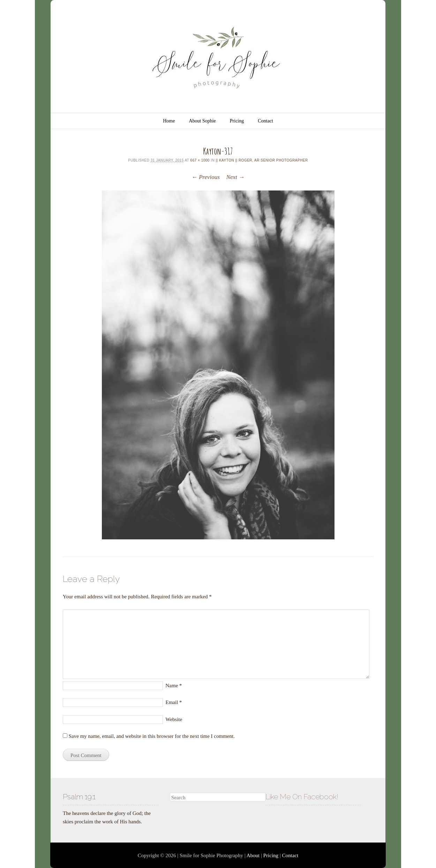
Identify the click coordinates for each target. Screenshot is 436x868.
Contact (265, 121)
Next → (235, 177)
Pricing (237, 121)
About (253, 855)
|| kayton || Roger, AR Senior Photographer (262, 160)
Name (174, 686)
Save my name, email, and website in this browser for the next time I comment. (152, 736)
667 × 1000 (200, 160)
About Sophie (202, 121)
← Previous (206, 177)
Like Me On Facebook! (302, 797)
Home (169, 121)
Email (174, 702)
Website (174, 719)
